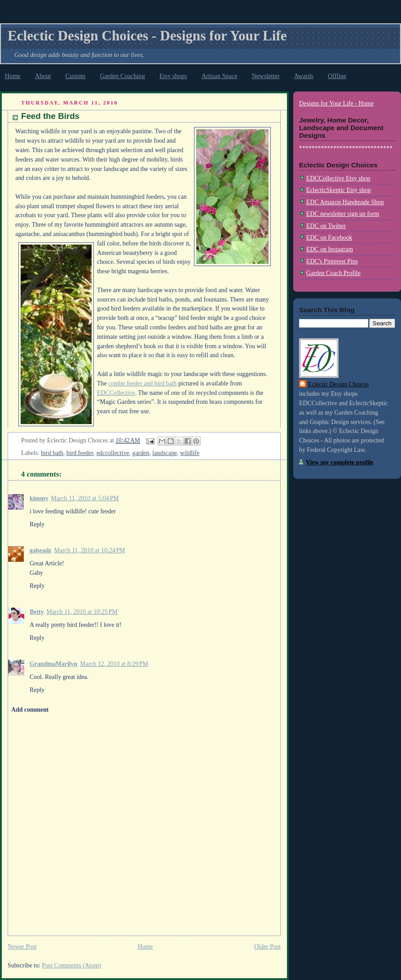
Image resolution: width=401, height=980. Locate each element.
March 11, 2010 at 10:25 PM (82, 612)
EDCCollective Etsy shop (338, 178)
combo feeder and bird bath (142, 383)
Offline (337, 76)
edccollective (113, 453)
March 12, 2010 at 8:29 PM (114, 664)
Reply (37, 524)
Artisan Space (220, 76)
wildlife (190, 453)
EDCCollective (116, 393)
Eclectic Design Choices (338, 384)
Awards (304, 76)
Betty (37, 612)
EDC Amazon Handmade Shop (345, 202)
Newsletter (266, 76)
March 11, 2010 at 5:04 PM (85, 498)
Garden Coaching (122, 76)
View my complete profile (339, 462)
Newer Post (22, 947)
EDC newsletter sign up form (343, 214)
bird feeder (80, 453)
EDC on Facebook (329, 238)
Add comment (30, 710)
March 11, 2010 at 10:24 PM (90, 550)
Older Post (267, 947)
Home (13, 76)
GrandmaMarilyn (53, 664)
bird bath (52, 453)
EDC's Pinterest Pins (332, 261)
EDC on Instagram (330, 249)
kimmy (39, 498)
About (43, 76)
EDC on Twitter (326, 226)
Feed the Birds (50, 116)
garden (141, 453)
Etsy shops (173, 76)
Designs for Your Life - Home (336, 103)
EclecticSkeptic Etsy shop (339, 190)
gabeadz (41, 550)
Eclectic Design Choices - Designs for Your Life (147, 36)
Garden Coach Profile (333, 273)
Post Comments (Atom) (71, 965)
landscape (165, 453)
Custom (76, 76)
